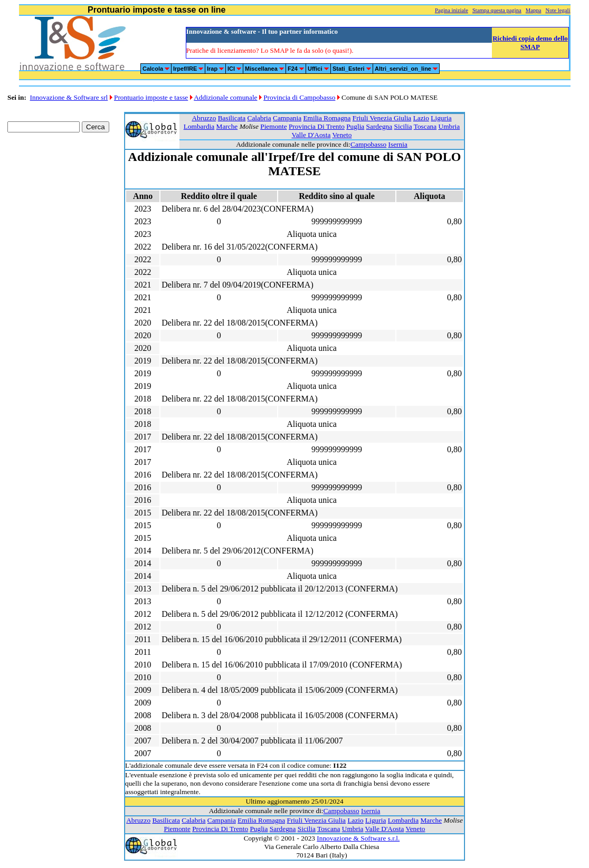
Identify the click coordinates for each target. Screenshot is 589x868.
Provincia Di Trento (317, 126)
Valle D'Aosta (311, 135)
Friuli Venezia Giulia (382, 118)
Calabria (259, 118)
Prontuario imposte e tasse (151, 97)
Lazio (421, 118)
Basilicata (232, 118)
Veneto (342, 135)
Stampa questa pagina (497, 10)
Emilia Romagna (327, 118)
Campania (287, 118)
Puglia (355, 126)
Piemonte (273, 126)
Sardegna (379, 126)
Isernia (398, 144)
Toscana (425, 126)
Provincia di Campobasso (299, 97)
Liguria (441, 118)
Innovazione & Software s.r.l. (358, 838)
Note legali (558, 10)
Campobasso (368, 144)
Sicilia (403, 126)
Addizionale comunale (225, 97)
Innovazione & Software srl (69, 97)
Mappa (534, 10)
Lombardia (199, 126)
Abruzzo (204, 118)
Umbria (449, 126)
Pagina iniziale (452, 10)
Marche (227, 126)
